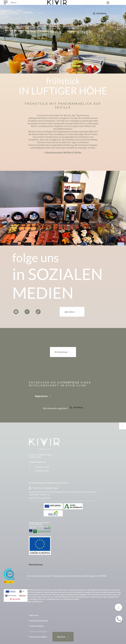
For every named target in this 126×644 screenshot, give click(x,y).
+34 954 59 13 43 (42, 467)
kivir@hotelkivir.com (37, 462)
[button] (2, 208)
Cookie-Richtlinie (36, 626)
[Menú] (6, 2)
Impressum (34, 615)
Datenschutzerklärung (38, 621)
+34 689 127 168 (42, 471)
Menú (14, 2)
